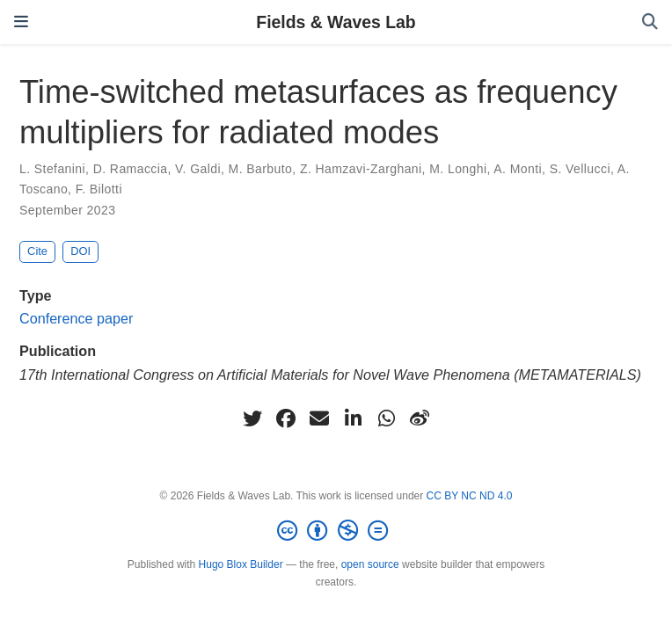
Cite (37, 251)
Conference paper (76, 318)
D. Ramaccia (131, 169)
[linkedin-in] (353, 418)
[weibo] (420, 418)
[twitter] (252, 418)
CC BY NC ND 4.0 (470, 496)
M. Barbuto (261, 169)
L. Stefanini (52, 169)
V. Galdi (198, 169)
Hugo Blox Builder (241, 564)
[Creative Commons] (336, 531)
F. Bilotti (99, 189)
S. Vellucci (580, 169)
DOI (80, 251)
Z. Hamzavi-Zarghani (361, 169)
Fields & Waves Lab (336, 22)
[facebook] (286, 418)
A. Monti (518, 169)
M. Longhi (458, 169)
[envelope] (319, 418)
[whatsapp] (386, 418)
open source (370, 564)
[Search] (650, 22)
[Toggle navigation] (21, 22)
